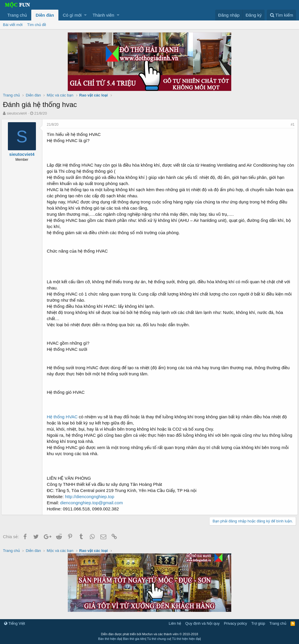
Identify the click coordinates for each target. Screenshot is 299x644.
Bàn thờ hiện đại (110, 639)
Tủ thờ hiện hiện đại (186, 639)
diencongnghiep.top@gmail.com (93, 503)
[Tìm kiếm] (281, 15)
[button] (85, 15)
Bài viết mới (13, 25)
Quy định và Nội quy (203, 623)
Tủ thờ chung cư (159, 639)
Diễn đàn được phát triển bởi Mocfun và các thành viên (150, 634)
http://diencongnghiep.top (91, 497)
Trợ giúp (258, 623)
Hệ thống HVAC (64, 417)
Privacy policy (235, 623)
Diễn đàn (45, 15)
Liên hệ (175, 623)
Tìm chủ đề (37, 25)
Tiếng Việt (15, 623)
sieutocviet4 (17, 113)
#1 (291, 125)
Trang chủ (17, 15)
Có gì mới (72, 15)
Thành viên (103, 15)
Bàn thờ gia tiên (134, 639)
